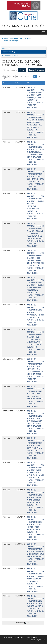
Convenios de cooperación (21, 38)
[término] (10, 70)
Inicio (5, 38)
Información (6, 48)
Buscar (22, 70)
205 (14, 76)
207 (21, 76)
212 (39, 76)
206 (17, 76)
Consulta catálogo (11, 41)
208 (25, 76)
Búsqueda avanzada (10, 55)
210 (32, 76)
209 (28, 76)
